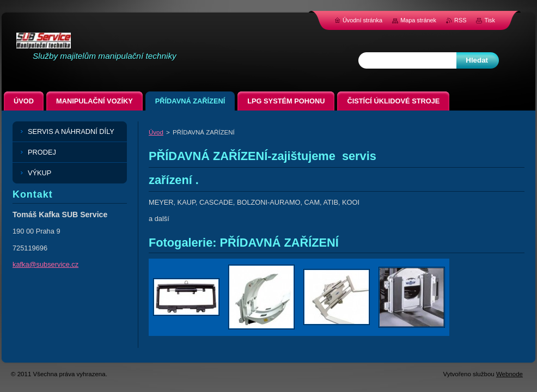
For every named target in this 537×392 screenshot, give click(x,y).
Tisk (490, 20)
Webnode (509, 374)
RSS (460, 20)
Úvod (156, 132)
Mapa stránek (418, 20)
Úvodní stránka (362, 20)
